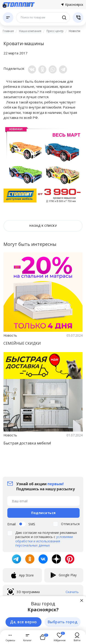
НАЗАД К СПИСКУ (43, 226)
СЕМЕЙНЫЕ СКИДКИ (22, 343)
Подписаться (43, 513)
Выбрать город (63, 622)
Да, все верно (24, 622)
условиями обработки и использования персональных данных (44, 541)
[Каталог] (8, 18)
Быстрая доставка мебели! (27, 443)
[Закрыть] (82, 600)
